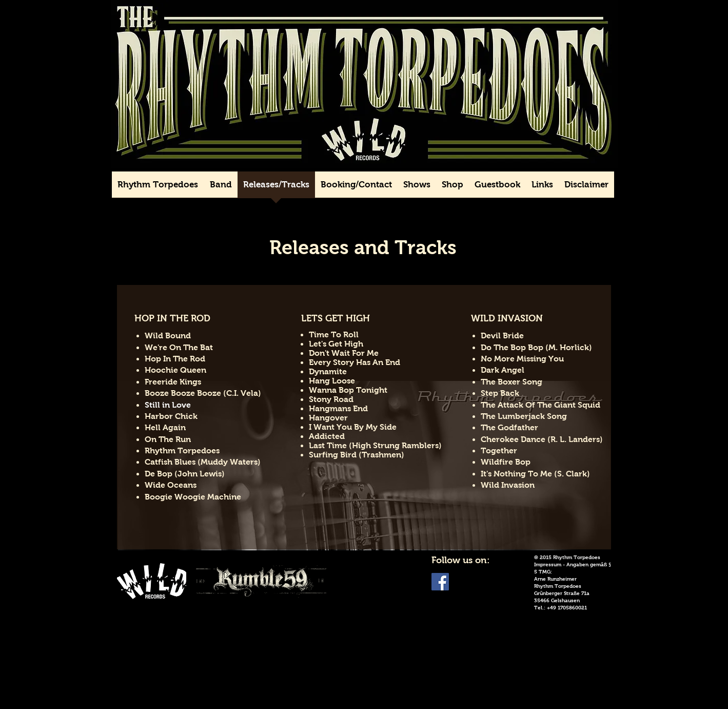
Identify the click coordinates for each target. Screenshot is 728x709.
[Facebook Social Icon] (440, 582)
